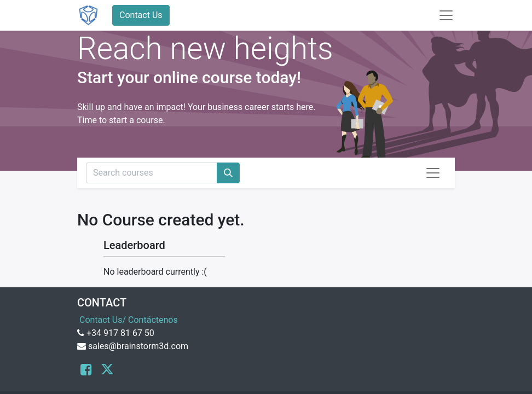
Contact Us (141, 15)
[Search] (228, 173)
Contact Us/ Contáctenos (129, 320)
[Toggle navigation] (433, 173)
